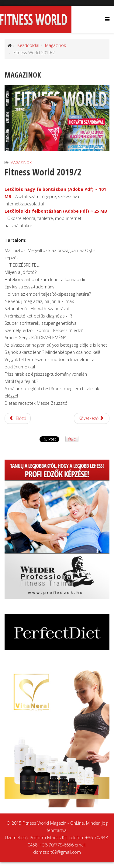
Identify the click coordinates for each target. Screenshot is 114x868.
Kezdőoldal (28, 45)
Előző (18, 418)
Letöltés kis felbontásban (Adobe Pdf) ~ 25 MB (56, 211)
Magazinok (55, 45)
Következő (91, 418)
